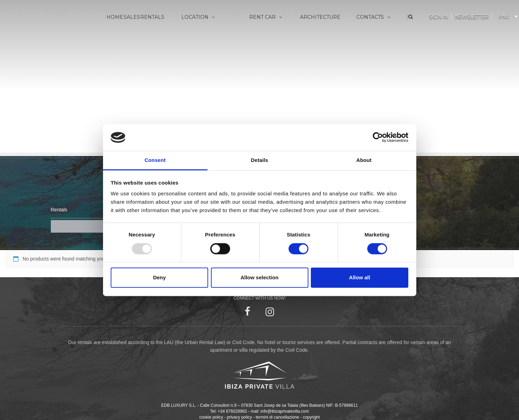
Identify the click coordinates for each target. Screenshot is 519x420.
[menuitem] (507, 15)
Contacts (374, 17)
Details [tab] (260, 160)
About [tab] (364, 160)
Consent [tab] (155, 160)
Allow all (360, 277)
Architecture (320, 17)
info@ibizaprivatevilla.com (285, 397)
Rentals (152, 17)
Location (199, 17)
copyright (311, 403)
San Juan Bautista (190, 72)
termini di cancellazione (277, 403)
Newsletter (472, 17)
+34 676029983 (233, 397)
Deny (160, 277)
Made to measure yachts (266, 49)
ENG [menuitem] (504, 16)
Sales (132, 17)
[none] (505, 15)
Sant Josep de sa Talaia (196, 49)
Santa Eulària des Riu (193, 84)
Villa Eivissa (182, 38)
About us (356, 38)
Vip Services (252, 38)
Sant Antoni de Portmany (198, 61)
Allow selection (259, 277)
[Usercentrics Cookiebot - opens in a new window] (378, 138)
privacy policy (239, 403)
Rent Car (266, 17)
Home (115, 17)
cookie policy (211, 403)
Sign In (439, 17)
